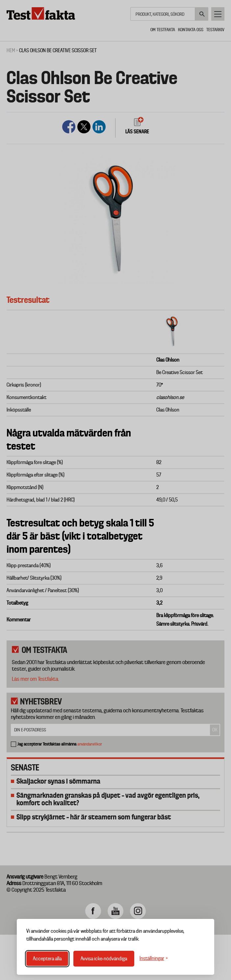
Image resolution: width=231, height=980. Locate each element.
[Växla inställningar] (154, 958)
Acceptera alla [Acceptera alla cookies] (47, 959)
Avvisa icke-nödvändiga (104, 959)
